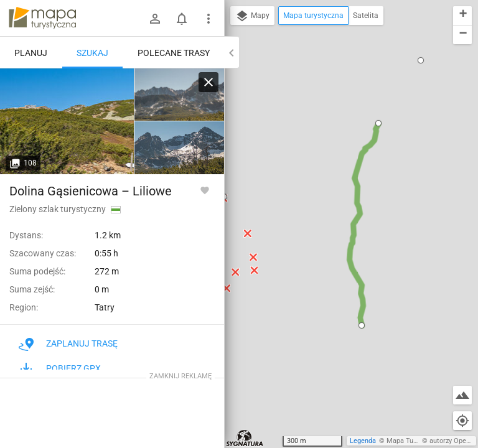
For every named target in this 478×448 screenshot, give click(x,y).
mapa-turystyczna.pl (42, 18)
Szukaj (92, 53)
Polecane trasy (174, 53)
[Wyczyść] (209, 82)
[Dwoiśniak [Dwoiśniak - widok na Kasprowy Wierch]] (67, 121)
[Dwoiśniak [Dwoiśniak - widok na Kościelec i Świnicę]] (179, 148)
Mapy (252, 16)
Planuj (31, 53)
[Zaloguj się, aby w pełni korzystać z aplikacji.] (205, 190)
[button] (362, 325)
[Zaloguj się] (155, 19)
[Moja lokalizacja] (462, 421)
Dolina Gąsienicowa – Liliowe (91, 191)
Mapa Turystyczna (415, 441)
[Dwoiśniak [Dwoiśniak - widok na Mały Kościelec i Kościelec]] (179, 95)
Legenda (363, 441)
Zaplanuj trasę (68, 343)
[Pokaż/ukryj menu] (209, 19)
